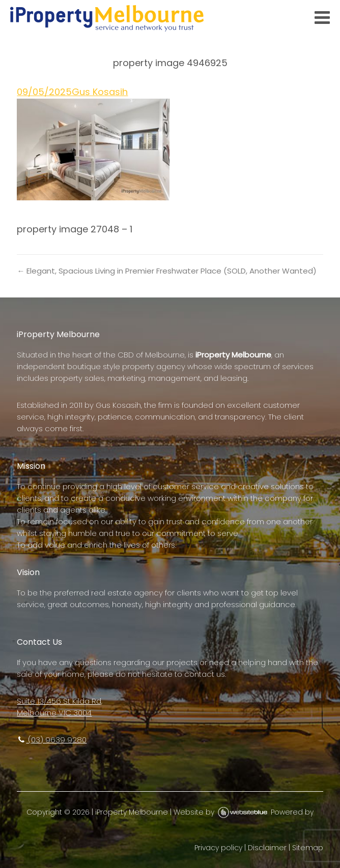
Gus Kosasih (100, 92)
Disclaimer (267, 848)
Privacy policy (218, 848)
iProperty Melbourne (132, 812)
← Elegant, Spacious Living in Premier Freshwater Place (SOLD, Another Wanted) (167, 271)
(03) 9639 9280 (52, 740)
